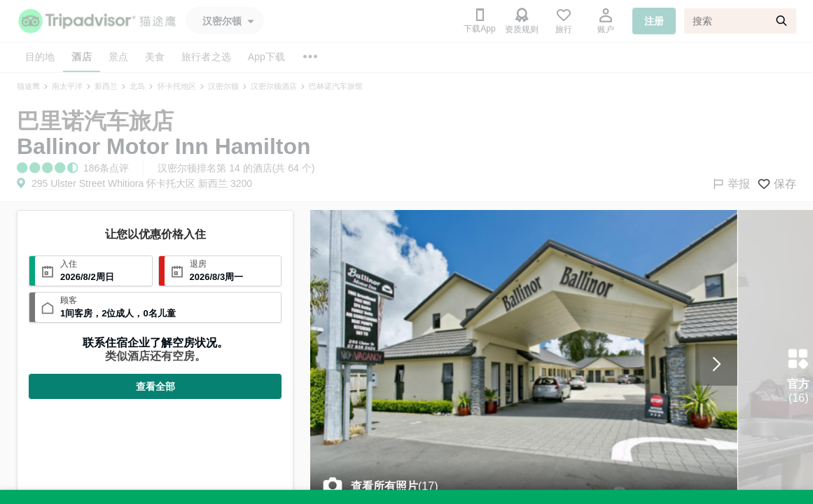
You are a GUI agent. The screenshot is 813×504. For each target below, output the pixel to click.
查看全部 (155, 386)
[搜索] (740, 21)
